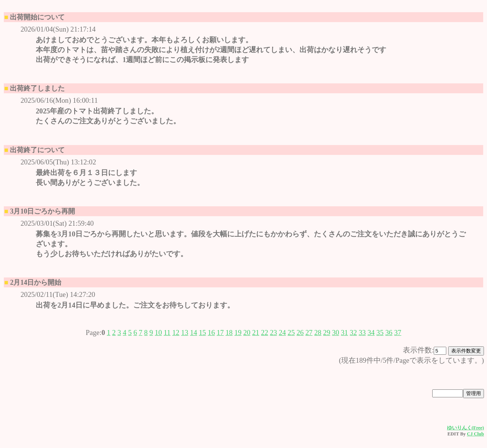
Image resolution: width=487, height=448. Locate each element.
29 (327, 332)
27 (309, 332)
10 (158, 332)
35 (380, 332)
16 (211, 332)
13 (185, 332)
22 (265, 332)
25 (291, 332)
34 (371, 332)
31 (345, 332)
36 (389, 332)
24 (282, 332)
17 (220, 332)
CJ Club (475, 434)
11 (167, 332)
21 (256, 332)
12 (176, 332)
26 (300, 332)
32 (353, 332)
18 (229, 332)
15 (203, 332)
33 (362, 332)
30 (336, 332)
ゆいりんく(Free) (466, 428)
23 (273, 332)
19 (238, 332)
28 (318, 332)
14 (193, 332)
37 (398, 332)
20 (247, 332)
